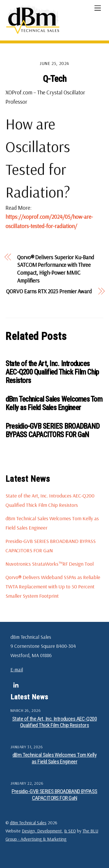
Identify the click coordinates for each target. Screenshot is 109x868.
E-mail (17, 669)
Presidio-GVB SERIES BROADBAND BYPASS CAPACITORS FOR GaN (52, 431)
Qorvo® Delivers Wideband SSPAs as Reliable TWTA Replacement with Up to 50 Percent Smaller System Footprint (53, 586)
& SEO (70, 831)
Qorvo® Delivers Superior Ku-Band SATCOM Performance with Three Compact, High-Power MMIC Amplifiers (56, 269)
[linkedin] (16, 684)
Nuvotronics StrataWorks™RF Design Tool (50, 564)
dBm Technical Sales (28, 823)
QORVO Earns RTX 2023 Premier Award (49, 291)
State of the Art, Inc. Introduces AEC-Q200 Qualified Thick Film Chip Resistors (52, 372)
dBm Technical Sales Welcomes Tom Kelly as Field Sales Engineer (54, 403)
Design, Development (42, 831)
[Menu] (98, 8)
